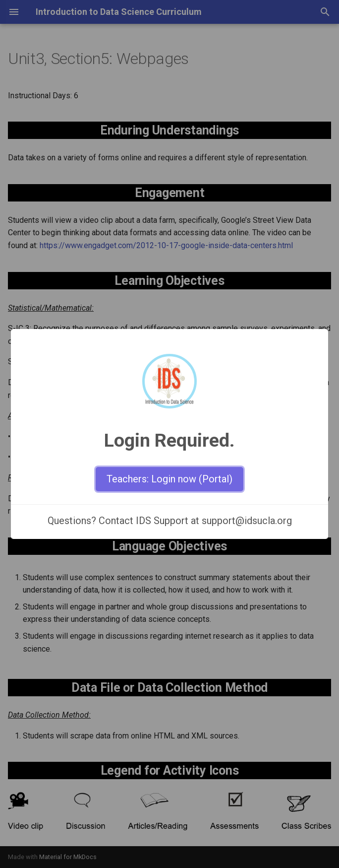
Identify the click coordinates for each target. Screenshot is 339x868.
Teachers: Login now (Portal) (169, 479)
